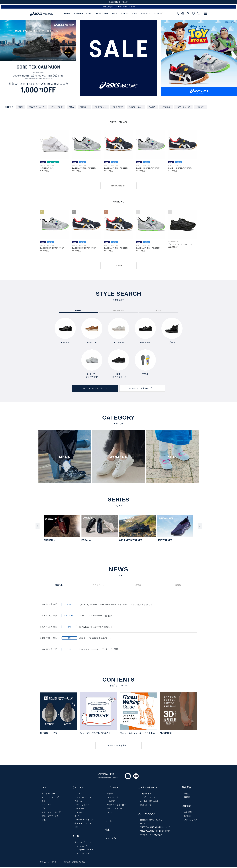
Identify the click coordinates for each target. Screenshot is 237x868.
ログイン (144, 823)
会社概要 (188, 812)
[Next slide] (200, 526)
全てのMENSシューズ (93, 388)
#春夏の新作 (118, 107)
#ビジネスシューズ (37, 107)
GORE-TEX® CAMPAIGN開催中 (95, 616)
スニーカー (46, 801)
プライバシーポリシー (49, 862)
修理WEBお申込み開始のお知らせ (96, 627)
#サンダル (200, 107)
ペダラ (110, 793)
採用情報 (188, 816)
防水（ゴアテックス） (51, 816)
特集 (107, 829)
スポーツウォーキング (51, 812)
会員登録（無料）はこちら (151, 820)
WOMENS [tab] (118, 311)
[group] (119, 58)
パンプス (78, 793)
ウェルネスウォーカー (117, 805)
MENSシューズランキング (140, 388)
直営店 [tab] (138, 585)
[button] (98, 99)
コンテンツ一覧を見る (116, 745)
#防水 (20, 107)
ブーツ (45, 808)
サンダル (78, 812)
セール (108, 821)
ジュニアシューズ (82, 853)
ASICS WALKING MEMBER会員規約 (155, 831)
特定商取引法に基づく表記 (74, 862)
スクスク (111, 812)
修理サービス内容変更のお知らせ (95, 638)
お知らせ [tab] (59, 585)
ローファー (46, 805)
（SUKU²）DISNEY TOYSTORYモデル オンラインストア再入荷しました (116, 604)
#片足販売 (166, 107)
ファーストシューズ (83, 842)
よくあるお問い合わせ (149, 801)
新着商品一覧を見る (118, 186)
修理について (146, 805)
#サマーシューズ (183, 107)
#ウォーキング (57, 107)
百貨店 (187, 797)
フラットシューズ (82, 805)
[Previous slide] (38, 526)
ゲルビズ (111, 801)
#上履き (152, 107)
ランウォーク (113, 797)
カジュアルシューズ (50, 797)
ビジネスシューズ (49, 793)
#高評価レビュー (136, 107)
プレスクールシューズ (84, 850)
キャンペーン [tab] (99, 585)
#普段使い (84, 107)
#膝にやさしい (101, 107)
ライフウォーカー (115, 808)
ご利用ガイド (146, 793)
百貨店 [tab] (178, 585)
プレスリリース (191, 820)
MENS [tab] (78, 311)
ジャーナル (111, 838)
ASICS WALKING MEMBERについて (155, 827)
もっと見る (118, 266)
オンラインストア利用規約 (151, 835)
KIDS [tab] (159, 311)
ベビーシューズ (81, 846)
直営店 (187, 793)
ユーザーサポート (148, 797)
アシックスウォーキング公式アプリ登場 (99, 649)
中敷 (44, 820)
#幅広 (71, 107)
